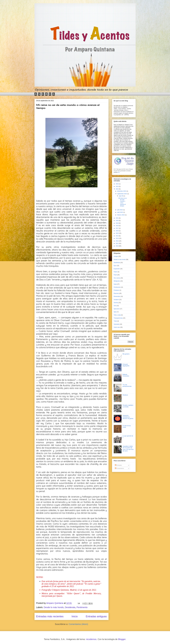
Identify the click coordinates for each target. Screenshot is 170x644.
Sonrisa (116, 303)
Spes (115, 312)
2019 (117, 223)
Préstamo (116, 290)
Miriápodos (117, 281)
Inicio (75, 616)
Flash (115, 275)
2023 (117, 186)
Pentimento (82, 607)
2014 (117, 236)
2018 (117, 226)
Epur (115, 266)
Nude (115, 284)
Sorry (115, 306)
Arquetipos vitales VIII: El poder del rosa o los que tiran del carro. (128, 449)
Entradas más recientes (50, 616)
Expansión (117, 269)
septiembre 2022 (122, 194)
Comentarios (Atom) (78, 624)
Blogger (122, 639)
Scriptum (116, 300)
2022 (117, 189)
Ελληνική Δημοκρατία (126, 365)
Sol (119, 172)
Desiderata (70, 607)
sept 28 (121, 196)
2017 (117, 228)
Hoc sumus (117, 278)
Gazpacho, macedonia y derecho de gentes (128, 417)
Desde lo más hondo (54, 607)
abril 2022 (120, 212)
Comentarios (119, 468)
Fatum (116, 272)
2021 (117, 218)
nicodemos (91, 639)
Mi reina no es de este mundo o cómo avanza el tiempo (123, 202)
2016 (117, 231)
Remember (117, 296)
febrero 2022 (121, 215)
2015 (117, 233)
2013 (117, 238)
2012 (117, 241)
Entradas (118, 465)
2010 (117, 246)
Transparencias (118, 318)
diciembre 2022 (122, 191)
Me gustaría (126, 354)
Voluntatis (117, 324)
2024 (117, 184)
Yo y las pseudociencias (127, 385)
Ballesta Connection (126, 375)
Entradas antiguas (96, 616)
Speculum (117, 309)
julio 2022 (120, 210)
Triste (115, 321)
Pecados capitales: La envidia (128, 406)
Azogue (116, 256)
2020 (117, 221)
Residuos (125, 395)
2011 (117, 243)
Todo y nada (117, 315)
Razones (116, 293)
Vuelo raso (117, 327)
